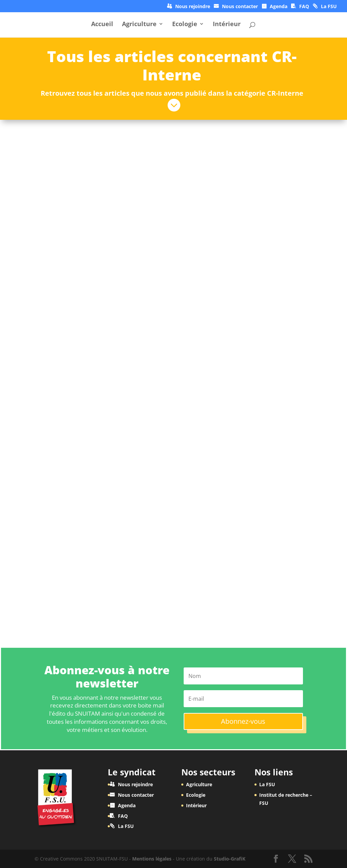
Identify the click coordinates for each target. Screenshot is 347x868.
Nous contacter (240, 7)
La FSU (329, 7)
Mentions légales (152, 859)
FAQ (304, 7)
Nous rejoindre (193, 7)
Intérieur (227, 25)
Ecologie (185, 25)
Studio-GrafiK (230, 859)
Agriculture (139, 25)
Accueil (102, 25)
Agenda (279, 7)
